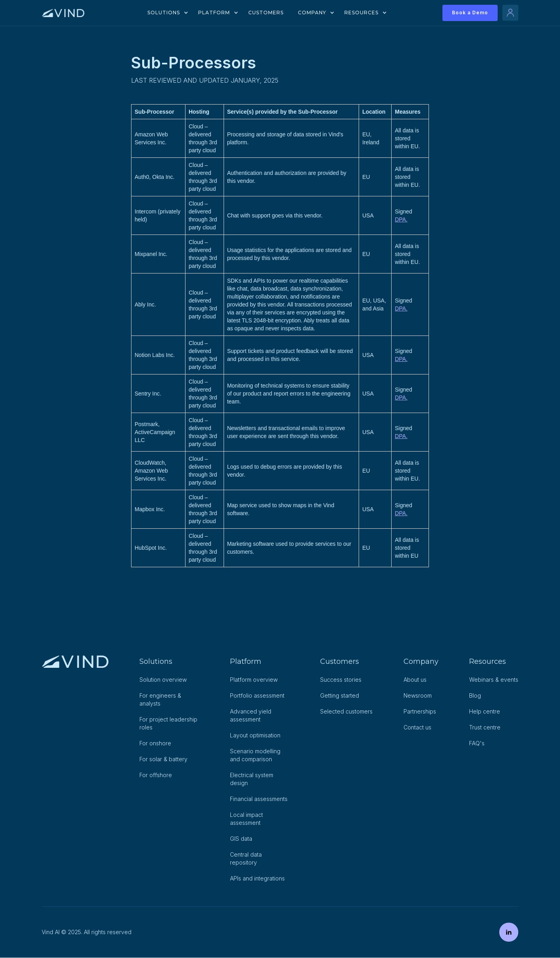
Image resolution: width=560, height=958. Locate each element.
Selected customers (346, 711)
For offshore (156, 775)
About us (415, 680)
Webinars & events (494, 680)
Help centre (485, 711)
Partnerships (420, 711)
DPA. (401, 219)
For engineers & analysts (160, 699)
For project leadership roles (168, 723)
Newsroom (418, 695)
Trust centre (485, 727)
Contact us (417, 727)
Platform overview (254, 680)
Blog (475, 695)
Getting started (340, 695)
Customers (266, 13)
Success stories (341, 680)
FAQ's (477, 743)
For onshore (155, 743)
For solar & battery (163, 759)
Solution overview (163, 680)
